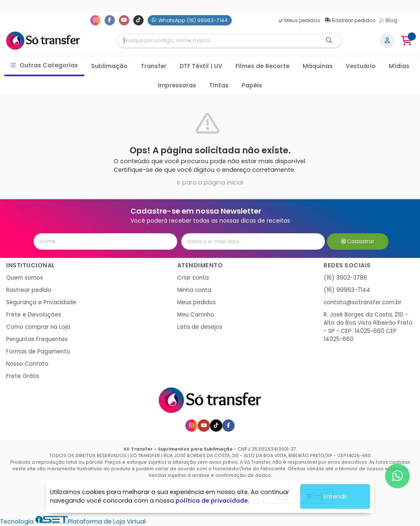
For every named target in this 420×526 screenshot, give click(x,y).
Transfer (154, 66)
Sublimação (109, 66)
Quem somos (25, 278)
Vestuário (361, 66)
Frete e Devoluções (34, 315)
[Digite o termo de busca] (218, 41)
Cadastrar (358, 241)
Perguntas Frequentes (37, 339)
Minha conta (194, 290)
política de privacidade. (212, 501)
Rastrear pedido (29, 290)
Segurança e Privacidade (41, 302)
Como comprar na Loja (38, 327)
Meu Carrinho (196, 315)
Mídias (399, 66)
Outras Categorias (45, 65)
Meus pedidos (299, 20)
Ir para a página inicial (210, 182)
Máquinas (318, 66)
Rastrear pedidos (350, 20)
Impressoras (177, 85)
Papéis (252, 85)
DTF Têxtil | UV (201, 66)
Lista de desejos (200, 327)
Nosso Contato (27, 364)
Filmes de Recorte (262, 66)
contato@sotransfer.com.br (363, 302)
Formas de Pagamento (38, 352)
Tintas (219, 85)
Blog (389, 20)
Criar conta (193, 278)
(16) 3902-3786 (345, 278)
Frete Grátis (23, 376)
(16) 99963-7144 (347, 290)
